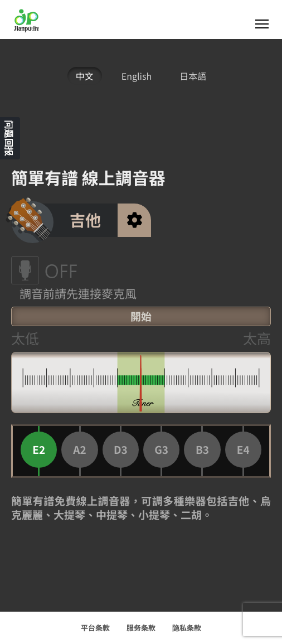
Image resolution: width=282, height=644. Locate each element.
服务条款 (141, 628)
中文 (85, 76)
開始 (141, 316)
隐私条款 (187, 628)
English (137, 76)
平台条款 (95, 628)
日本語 (193, 76)
